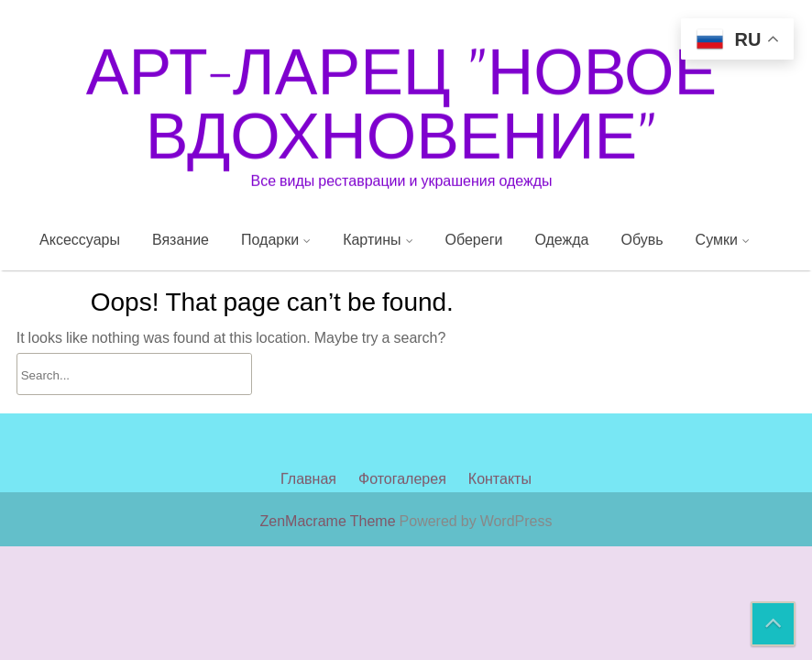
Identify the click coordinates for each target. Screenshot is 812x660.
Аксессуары (80, 239)
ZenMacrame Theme (330, 521)
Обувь (642, 239)
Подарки (270, 239)
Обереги (474, 239)
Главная (308, 437)
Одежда (561, 239)
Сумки (717, 239)
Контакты (500, 437)
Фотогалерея (402, 437)
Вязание (181, 239)
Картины (372, 239)
